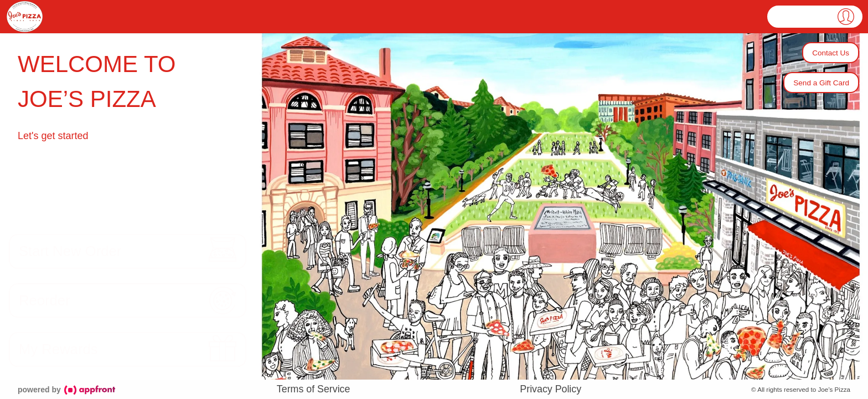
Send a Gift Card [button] (821, 83)
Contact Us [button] (831, 53)
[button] (815, 17)
